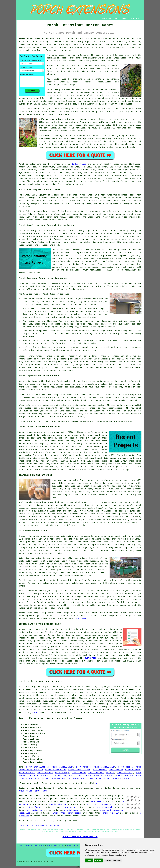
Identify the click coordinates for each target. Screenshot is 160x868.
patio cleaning (35, 807)
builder (63, 55)
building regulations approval (116, 122)
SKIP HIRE (96, 802)
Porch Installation (62, 767)
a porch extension (95, 42)
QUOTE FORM (91, 658)
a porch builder (37, 802)
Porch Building (125, 773)
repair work (101, 211)
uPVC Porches (100, 770)
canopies (50, 356)
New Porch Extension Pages (35, 846)
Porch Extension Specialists (78, 779)
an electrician (35, 810)
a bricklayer (71, 810)
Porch (22, 164)
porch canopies (43, 641)
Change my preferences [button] (113, 860)
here (35, 713)
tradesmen (93, 816)
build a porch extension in (84, 438)
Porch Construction (80, 776)
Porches (110, 773)
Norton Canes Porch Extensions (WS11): (41, 39)
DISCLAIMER (136, 19)
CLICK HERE (81, 619)
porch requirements (114, 655)
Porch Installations (37, 767)
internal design (70, 82)
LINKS (110, 19)
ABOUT (118, 19)
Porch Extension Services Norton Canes (51, 719)
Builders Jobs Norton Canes (34, 791)
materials (95, 69)
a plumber (70, 807)
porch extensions (87, 178)
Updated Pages (52, 846)
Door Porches (83, 767)
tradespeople (109, 799)
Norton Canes (79, 164)
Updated (69, 846)
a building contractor (100, 804)
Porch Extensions (39, 776)
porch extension (120, 710)
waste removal (104, 807)
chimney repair (111, 813)
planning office (70, 109)
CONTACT (126, 19)
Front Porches (133, 770)
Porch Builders (27, 773)
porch (68, 136)
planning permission (58, 92)
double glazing (58, 804)
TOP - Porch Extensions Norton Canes (39, 825)
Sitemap (20, 846)
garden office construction (66, 813)
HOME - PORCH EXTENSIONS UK (80, 837)
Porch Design (125, 767)
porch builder (71, 112)
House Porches (45, 773)
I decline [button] (98, 860)
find (27, 687)
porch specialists (44, 176)
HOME (103, 19)
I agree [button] (89, 860)
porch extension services (63, 664)
